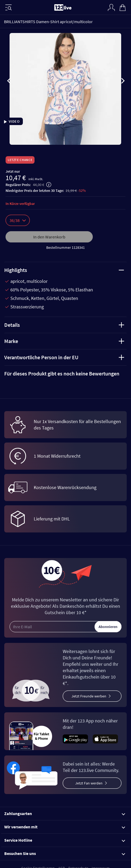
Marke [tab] (64, 341)
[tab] (65, 374)
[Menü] (9, 7)
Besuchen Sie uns (65, 853)
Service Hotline (65, 840)
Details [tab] (64, 325)
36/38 (18, 220)
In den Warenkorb (49, 237)
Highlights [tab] (64, 270)
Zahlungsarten (65, 813)
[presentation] (9, 82)
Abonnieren (108, 627)
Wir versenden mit (65, 827)
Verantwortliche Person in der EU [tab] (64, 357)
